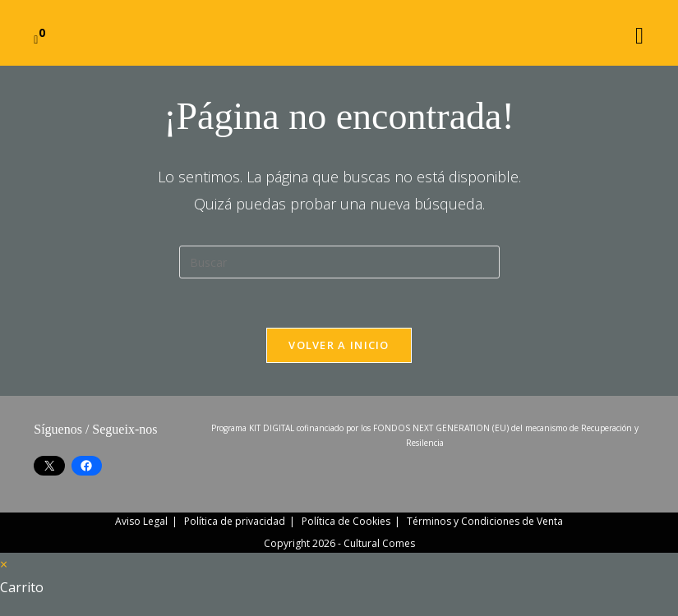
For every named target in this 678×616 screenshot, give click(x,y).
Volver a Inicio (339, 345)
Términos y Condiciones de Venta (485, 521)
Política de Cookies (346, 521)
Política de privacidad (235, 521)
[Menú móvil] (640, 32)
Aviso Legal (141, 521)
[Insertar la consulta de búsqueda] (339, 262)
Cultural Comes (379, 543)
